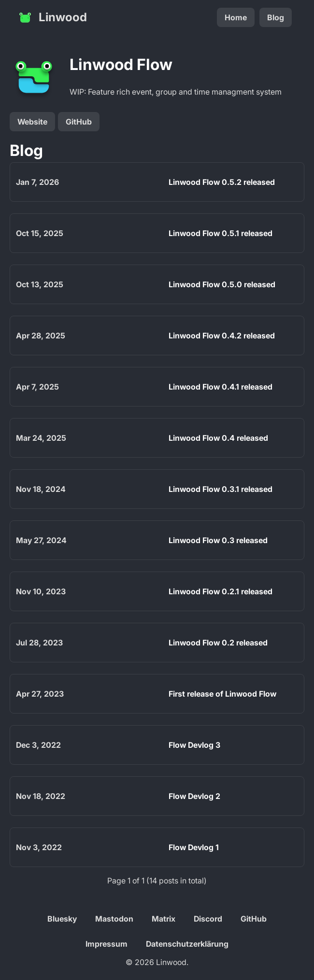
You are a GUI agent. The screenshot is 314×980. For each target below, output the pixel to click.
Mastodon (114, 919)
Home (236, 17)
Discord (208, 919)
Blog (276, 17)
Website (32, 122)
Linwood (52, 17)
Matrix (164, 919)
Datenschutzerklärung (187, 944)
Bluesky (62, 919)
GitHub (79, 122)
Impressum (107, 944)
